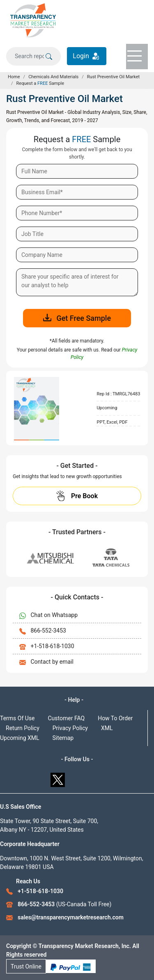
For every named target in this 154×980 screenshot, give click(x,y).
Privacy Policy (70, 728)
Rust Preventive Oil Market (113, 77)
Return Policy (23, 728)
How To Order (115, 718)
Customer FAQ (67, 718)
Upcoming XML (20, 738)
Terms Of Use (17, 718)
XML (107, 728)
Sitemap (63, 738)
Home (14, 77)
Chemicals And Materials (53, 77)
